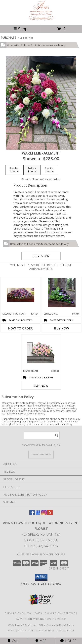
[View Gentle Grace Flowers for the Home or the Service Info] (62, 295)
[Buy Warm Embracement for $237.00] (41, 256)
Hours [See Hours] (68, 641)
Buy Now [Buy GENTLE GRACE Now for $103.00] (62, 328)
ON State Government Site (57, 625)
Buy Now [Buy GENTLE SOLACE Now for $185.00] (41, 386)
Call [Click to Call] (14, 641)
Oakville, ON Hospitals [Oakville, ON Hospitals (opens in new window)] (60, 613)
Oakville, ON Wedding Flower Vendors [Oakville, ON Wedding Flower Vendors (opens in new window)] (41, 619)
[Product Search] (42, 435)
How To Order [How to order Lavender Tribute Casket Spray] (20, 328)
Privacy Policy (17, 631)
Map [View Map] (41, 641)
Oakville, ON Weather (22, 625)
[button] (41, 577)
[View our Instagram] (44, 514)
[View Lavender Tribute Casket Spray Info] (20, 295)
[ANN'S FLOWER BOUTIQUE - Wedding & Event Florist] (41, 20)
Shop (20, 29)
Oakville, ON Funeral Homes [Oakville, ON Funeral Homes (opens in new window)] (23, 613)
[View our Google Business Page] (38, 514)
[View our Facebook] (32, 514)
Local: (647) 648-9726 (41, 546)
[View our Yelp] (50, 514)
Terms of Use (66, 631)
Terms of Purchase (42, 631)
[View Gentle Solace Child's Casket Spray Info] (41, 352)
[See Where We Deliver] (41, 454)
